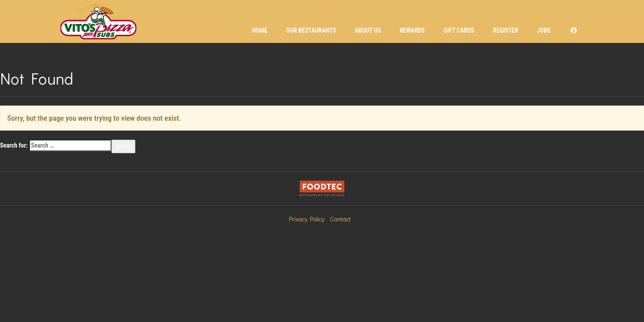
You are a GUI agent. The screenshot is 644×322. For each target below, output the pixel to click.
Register (505, 30)
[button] (574, 30)
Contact (340, 219)
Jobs (544, 30)
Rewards (412, 30)
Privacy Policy (307, 219)
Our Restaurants (311, 30)
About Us (368, 30)
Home (260, 30)
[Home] (98, 21)
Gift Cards (459, 30)
